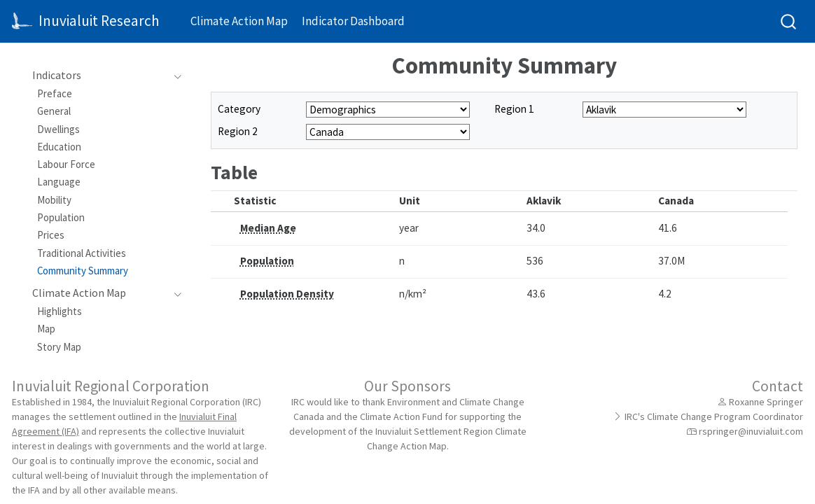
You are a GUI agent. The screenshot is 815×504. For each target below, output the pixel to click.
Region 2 (238, 131)
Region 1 (514, 109)
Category (239, 109)
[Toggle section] (174, 76)
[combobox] (789, 21)
